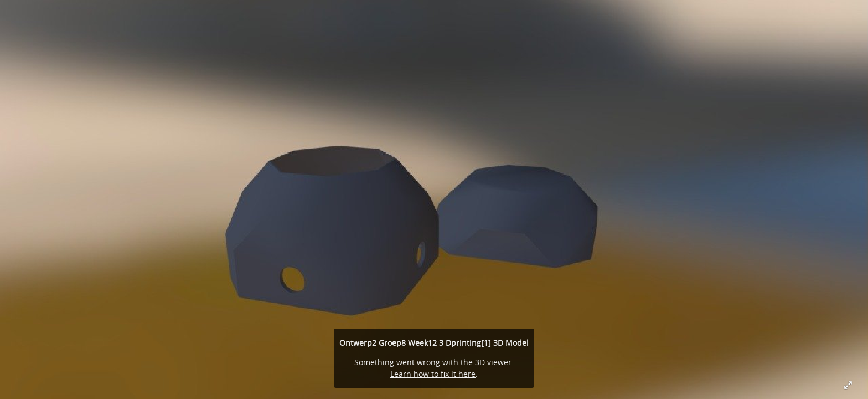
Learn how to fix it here (433, 374)
